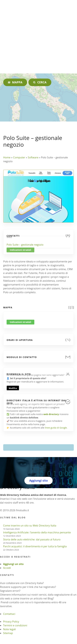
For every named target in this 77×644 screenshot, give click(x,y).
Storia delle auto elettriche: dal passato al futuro (32, 539)
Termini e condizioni (15, 625)
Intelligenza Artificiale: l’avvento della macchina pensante (37, 532)
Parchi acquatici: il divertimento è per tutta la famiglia (35, 546)
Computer (19, 157)
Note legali (9, 629)
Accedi (7, 568)
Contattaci (9, 614)
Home (7, 157)
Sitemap (8, 633)
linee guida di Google (56, 428)
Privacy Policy (11, 622)
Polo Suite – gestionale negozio (25, 245)
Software (33, 157)
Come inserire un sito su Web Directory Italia (30, 526)
